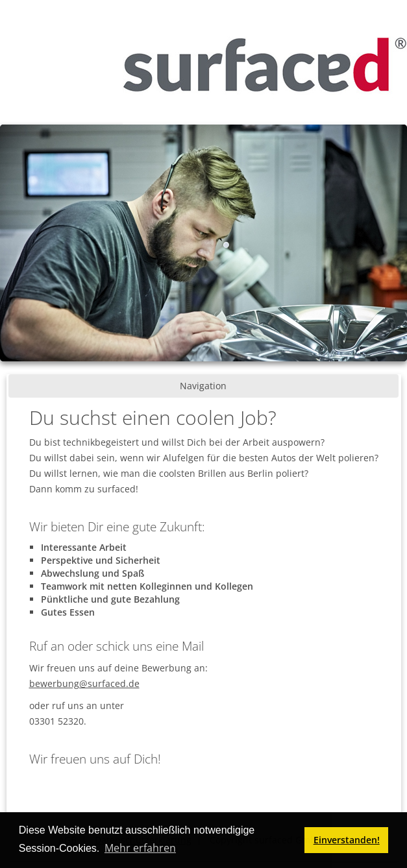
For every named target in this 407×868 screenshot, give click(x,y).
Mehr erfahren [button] (140, 848)
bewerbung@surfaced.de (84, 683)
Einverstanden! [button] (347, 840)
